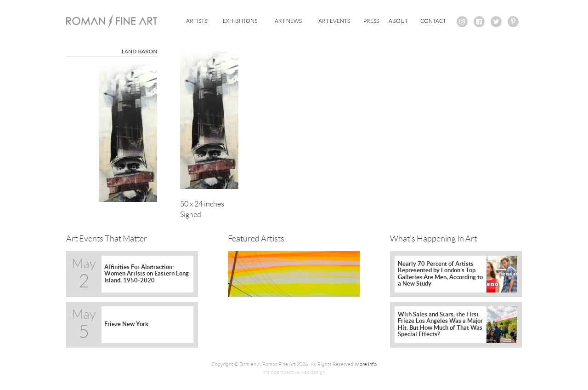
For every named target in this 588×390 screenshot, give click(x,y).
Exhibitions (240, 21)
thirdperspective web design (294, 372)
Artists (197, 21)
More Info (366, 364)
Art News (288, 21)
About (398, 21)
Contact (433, 21)
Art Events (334, 21)
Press (371, 21)
